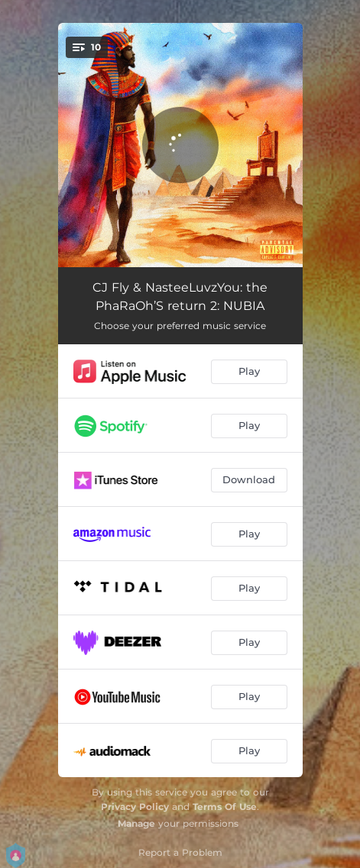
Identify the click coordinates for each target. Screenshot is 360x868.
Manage (136, 823)
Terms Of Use (225, 807)
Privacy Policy (135, 807)
